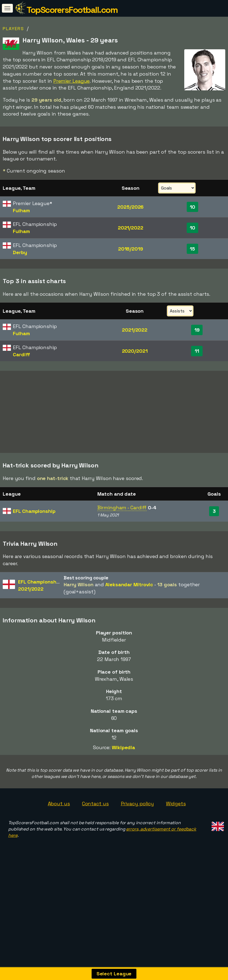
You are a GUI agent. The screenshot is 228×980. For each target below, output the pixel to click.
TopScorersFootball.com (72, 10)
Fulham (21, 210)
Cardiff (21, 354)
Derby (20, 252)
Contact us (95, 832)
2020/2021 (135, 351)
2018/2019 (131, 249)
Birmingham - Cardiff (122, 536)
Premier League (72, 81)
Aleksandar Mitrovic (129, 613)
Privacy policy (138, 832)
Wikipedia (123, 776)
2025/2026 (130, 207)
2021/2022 (131, 228)
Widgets (176, 832)
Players (13, 29)
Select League (114, 974)
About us (59, 832)
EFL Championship (34, 539)
